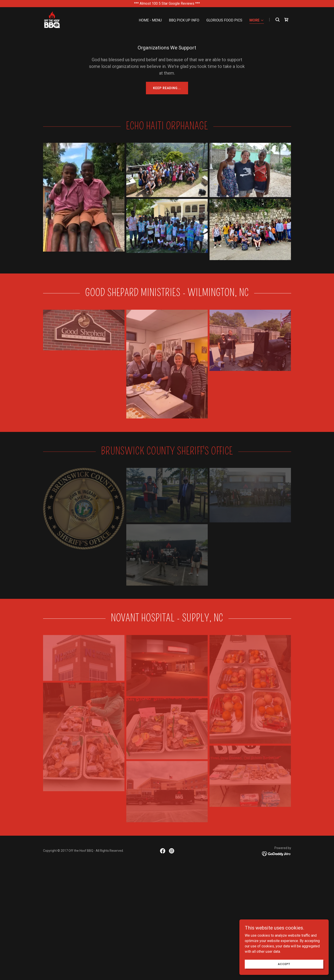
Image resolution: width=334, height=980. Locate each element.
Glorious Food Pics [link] (224, 20)
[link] (52, 19)
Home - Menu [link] (150, 20)
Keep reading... (167, 88)
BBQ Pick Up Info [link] (184, 20)
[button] (257, 21)
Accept (284, 964)
